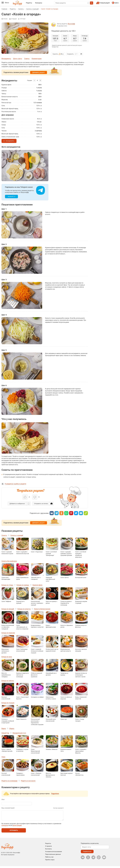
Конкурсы (39, 3)
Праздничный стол (19, 733)
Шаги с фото (18, 59)
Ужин (3, 757)
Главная (4, 9)
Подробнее (55, 794)
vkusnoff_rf (11, 196)
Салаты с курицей (32, 9)
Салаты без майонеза (9, 561)
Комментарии (37, 59)
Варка (4, 728)
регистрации (17, 827)
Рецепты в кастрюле (28, 781)
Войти (115, 3)
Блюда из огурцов (8, 703)
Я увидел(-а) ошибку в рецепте (15, 484)
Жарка (12, 728)
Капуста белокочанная (42, 609)
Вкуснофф (71, 24)
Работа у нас (49, 859)
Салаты (21, 9)
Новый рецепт (105, 3)
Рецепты (29, 3)
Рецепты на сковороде (9, 781)
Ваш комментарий (8, 808)
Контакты (48, 851)
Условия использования (53, 853)
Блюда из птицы (7, 585)
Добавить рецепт (39, 72)
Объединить (10, 141)
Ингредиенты (6, 59)
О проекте (48, 848)
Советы (27, 59)
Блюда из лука (7, 657)
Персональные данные (53, 856)
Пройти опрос (50, 862)
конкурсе (5, 827)
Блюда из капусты (24, 609)
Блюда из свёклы (8, 681)
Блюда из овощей (8, 609)
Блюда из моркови (8, 633)
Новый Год (5, 733)
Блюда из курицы (23, 585)
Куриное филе (37, 585)
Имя (3, 799)
